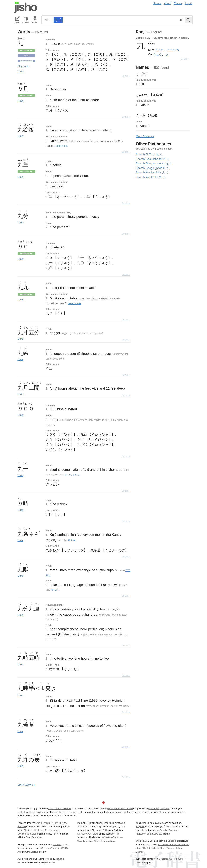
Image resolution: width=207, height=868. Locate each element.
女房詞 (55, 590)
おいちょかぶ (72, 475)
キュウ (158, 54)
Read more (61, 146)
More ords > (27, 785)
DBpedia (172, 841)
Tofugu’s (60, 859)
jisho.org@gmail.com (159, 808)
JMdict (39, 823)
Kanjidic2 (48, 823)
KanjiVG (140, 826)
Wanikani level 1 (26, 61)
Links (20, 71)
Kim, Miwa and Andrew (60, 808)
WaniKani (50, 863)
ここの (159, 50)
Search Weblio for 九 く (151, 177)
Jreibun (35, 852)
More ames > (145, 136)
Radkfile (22, 826)
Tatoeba (57, 845)
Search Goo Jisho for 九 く (153, 159)
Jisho (26, 8)
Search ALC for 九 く (149, 154)
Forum (157, 3)
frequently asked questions (65, 812)
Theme (178, 3)
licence (38, 837)
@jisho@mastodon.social (120, 808)
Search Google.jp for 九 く (152, 168)
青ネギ (72, 540)
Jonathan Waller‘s (168, 859)
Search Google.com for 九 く (154, 163)
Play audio (23, 66)
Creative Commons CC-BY (55, 848)
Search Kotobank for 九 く (152, 173)
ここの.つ (173, 50)
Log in (189, 3)
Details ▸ (126, 76)
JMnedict (59, 823)
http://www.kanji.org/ (87, 834)
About (167, 3)
